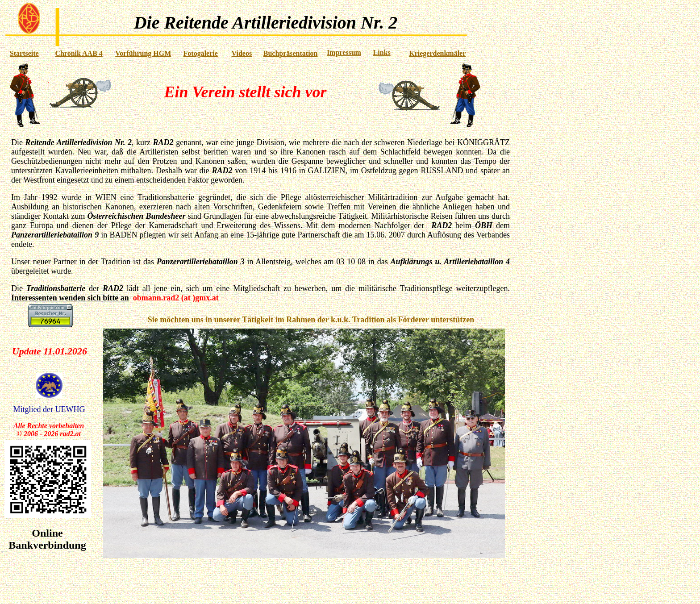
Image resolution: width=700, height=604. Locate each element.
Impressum (344, 52)
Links (382, 52)
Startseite (24, 53)
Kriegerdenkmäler (437, 53)
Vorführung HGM (143, 53)
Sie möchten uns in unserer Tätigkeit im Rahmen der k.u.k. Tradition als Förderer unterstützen (311, 320)
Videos (242, 53)
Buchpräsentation (291, 53)
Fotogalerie (201, 53)
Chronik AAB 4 (79, 53)
